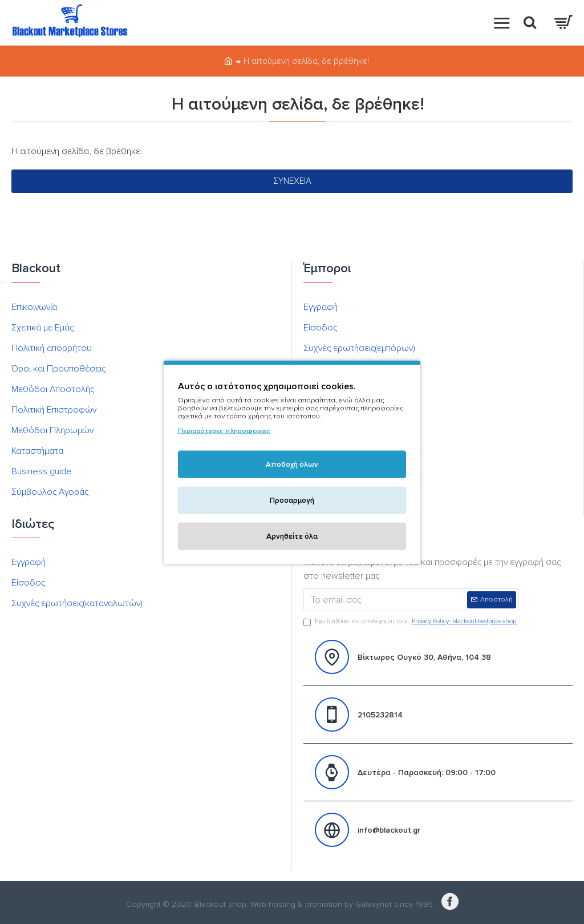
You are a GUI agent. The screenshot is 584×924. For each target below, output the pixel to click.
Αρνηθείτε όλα (292, 536)
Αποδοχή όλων (292, 464)
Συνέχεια (292, 181)
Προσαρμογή (292, 500)
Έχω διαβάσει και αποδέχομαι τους (411, 622)
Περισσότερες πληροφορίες (224, 431)
